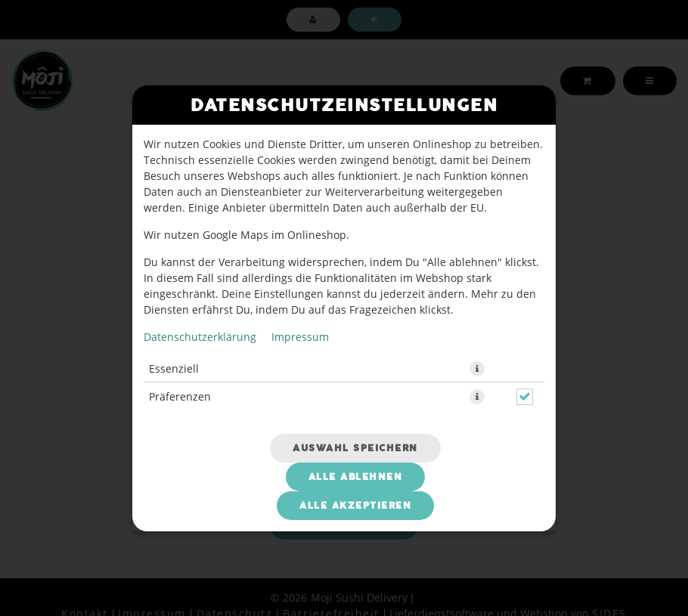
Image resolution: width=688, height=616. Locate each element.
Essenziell (174, 368)
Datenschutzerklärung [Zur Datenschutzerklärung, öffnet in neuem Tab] (200, 337)
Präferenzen (180, 396)
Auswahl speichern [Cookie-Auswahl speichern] (355, 448)
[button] (477, 369)
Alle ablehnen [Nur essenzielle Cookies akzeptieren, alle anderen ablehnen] (356, 477)
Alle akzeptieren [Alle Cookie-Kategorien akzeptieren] (355, 506)
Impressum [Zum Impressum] (300, 337)
